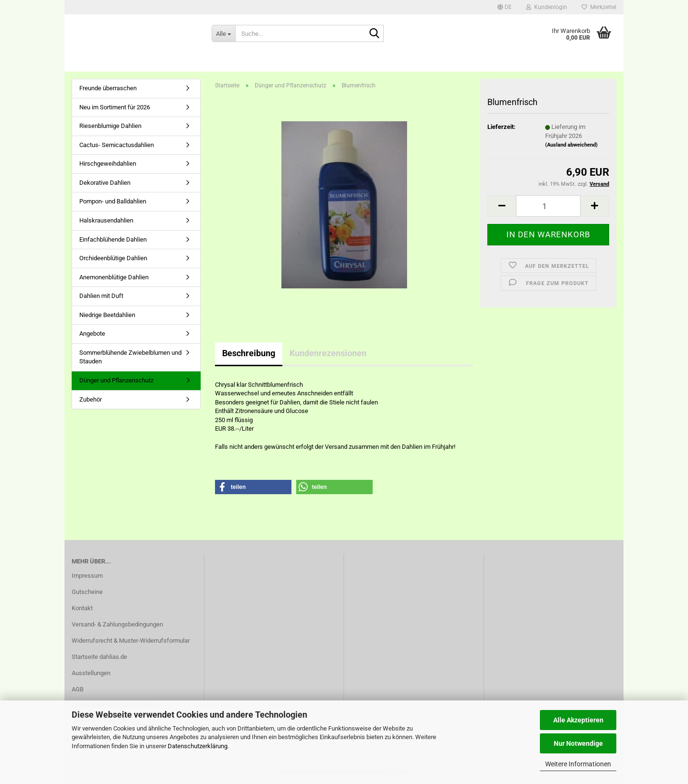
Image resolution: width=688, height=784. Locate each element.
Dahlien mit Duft (101, 296)
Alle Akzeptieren (578, 720)
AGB (78, 689)
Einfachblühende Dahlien (113, 239)
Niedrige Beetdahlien (107, 315)
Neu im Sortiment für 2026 (115, 107)
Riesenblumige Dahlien (110, 126)
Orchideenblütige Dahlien (113, 258)
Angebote (92, 334)
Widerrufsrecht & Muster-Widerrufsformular (131, 641)
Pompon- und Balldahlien (113, 201)
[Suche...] (223, 33)
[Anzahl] (548, 206)
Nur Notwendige (578, 743)
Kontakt (82, 608)
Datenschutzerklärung (198, 746)
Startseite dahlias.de (99, 657)
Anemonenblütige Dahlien (114, 277)
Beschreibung (249, 353)
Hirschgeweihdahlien (108, 164)
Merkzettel (599, 7)
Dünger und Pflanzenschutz (116, 380)
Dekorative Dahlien (105, 183)
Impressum (87, 576)
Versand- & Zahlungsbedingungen (117, 624)
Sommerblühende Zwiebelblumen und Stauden (130, 357)
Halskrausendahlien (106, 220)
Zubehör (91, 399)
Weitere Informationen (578, 764)
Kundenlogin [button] (547, 7)
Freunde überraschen (108, 88)
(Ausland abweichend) (571, 145)
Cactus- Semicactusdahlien (117, 145)
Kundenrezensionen (328, 353)
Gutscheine (87, 592)
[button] (505, 7)
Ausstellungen (91, 673)
